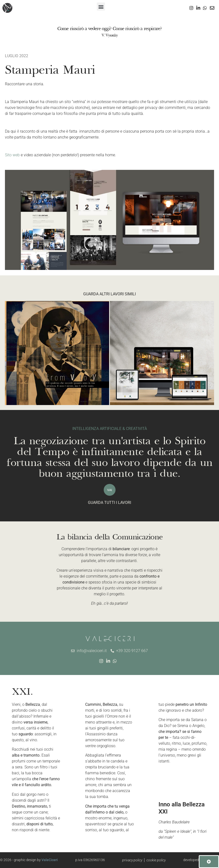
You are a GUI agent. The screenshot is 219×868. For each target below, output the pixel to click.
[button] (101, 7)
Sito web (12, 155)
